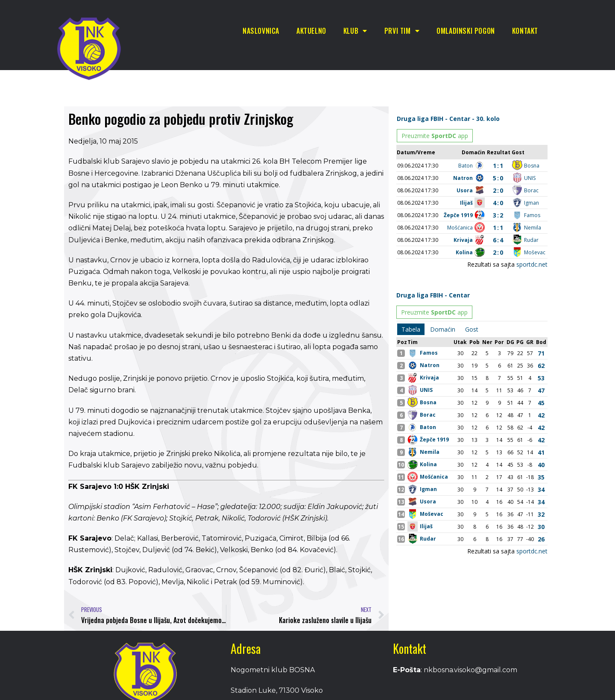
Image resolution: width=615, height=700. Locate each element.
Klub (355, 31)
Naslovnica (261, 31)
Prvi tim (402, 31)
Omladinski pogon (466, 31)
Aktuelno (311, 31)
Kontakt (525, 31)
